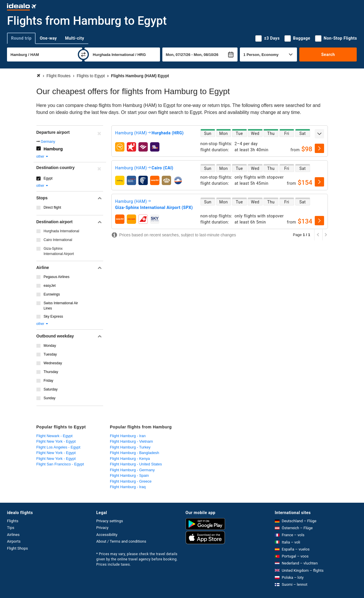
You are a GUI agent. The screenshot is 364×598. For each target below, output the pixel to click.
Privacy (102, 528)
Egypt (48, 178)
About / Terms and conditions (121, 541)
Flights (13, 521)
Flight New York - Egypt (56, 441)
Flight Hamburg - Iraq (128, 487)
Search (328, 54)
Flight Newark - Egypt (54, 436)
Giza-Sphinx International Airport (59, 251)
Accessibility (107, 535)
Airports (14, 541)
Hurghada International (61, 231)
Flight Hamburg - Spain (129, 475)
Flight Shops (17, 548)
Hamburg (53, 149)
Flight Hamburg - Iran (128, 436)
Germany (48, 142)
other (43, 156)
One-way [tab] (48, 38)
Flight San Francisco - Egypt (60, 464)
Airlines (13, 535)
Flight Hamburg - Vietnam (131, 441)
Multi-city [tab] (75, 38)
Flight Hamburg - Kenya (130, 459)
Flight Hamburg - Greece (131, 481)
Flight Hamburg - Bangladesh (134, 453)
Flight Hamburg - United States (136, 464)
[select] (319, 148)
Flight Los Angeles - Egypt (58, 447)
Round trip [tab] (21, 38)
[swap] (83, 54)
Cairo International (58, 240)
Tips (11, 528)
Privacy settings (110, 521)
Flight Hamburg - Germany (132, 470)
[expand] (319, 134)
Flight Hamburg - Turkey (130, 447)
